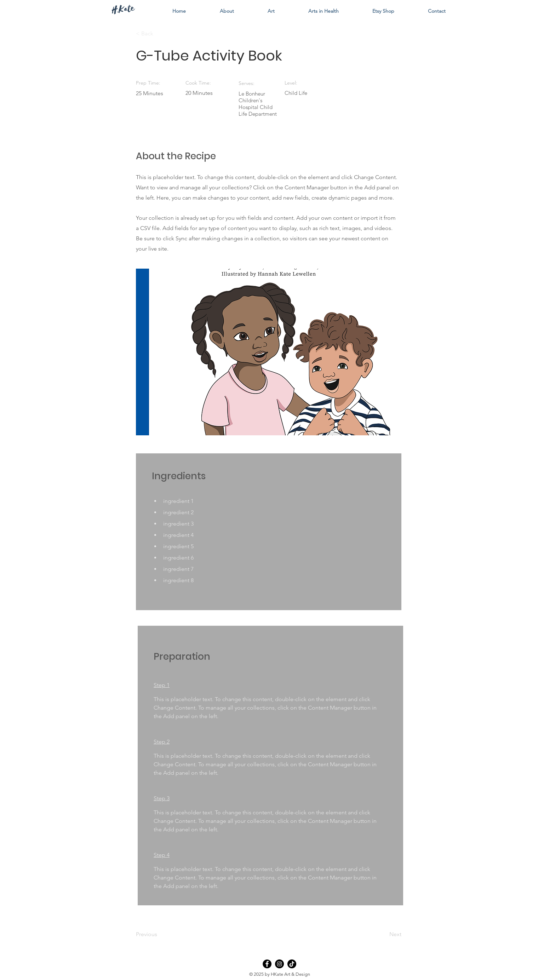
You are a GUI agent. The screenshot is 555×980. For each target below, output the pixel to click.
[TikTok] (292, 964)
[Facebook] (267, 964)
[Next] (384, 934)
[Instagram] (279, 964)
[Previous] (159, 934)
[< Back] (159, 34)
